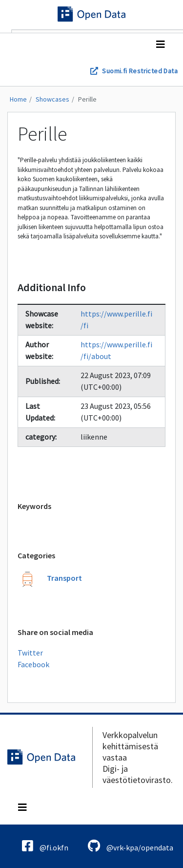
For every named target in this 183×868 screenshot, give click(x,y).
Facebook (33, 664)
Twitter (30, 653)
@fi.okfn (45, 846)
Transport (64, 578)
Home (18, 99)
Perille (87, 99)
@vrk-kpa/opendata (131, 846)
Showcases (52, 99)
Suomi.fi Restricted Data (140, 71)
